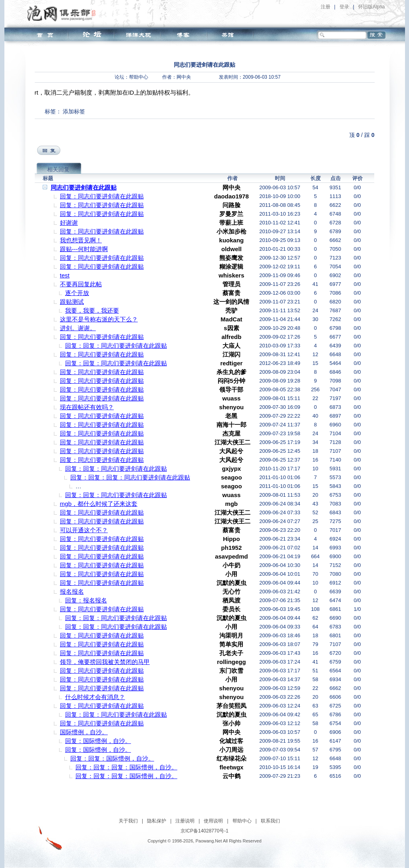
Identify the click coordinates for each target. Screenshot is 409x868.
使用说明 (213, 821)
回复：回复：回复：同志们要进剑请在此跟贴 (130, 477)
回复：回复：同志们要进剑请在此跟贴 (116, 346)
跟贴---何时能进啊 (84, 249)
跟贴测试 (72, 302)
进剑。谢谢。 (78, 328)
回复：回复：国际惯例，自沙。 (112, 758)
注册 (326, 7)
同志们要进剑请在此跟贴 (84, 187)
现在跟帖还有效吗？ (87, 407)
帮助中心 (139, 77)
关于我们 (128, 821)
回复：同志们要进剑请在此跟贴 (102, 196)
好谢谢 (69, 223)
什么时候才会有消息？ (95, 697)
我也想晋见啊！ (81, 240)
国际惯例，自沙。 (84, 732)
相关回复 (58, 169)
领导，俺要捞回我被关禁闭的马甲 (105, 662)
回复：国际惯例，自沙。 (98, 741)
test (65, 275)
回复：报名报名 (86, 600)
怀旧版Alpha (372, 7)
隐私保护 (157, 821)
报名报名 (72, 592)
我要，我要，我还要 (92, 310)
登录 (344, 7)
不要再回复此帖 (81, 284)
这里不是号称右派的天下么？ (99, 319)
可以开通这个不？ (84, 530)
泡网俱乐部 (63, 13)
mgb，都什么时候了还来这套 (99, 504)
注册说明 (185, 821)
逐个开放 (77, 293)
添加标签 (74, 111)
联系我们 (270, 821)
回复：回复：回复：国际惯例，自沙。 (126, 767)
